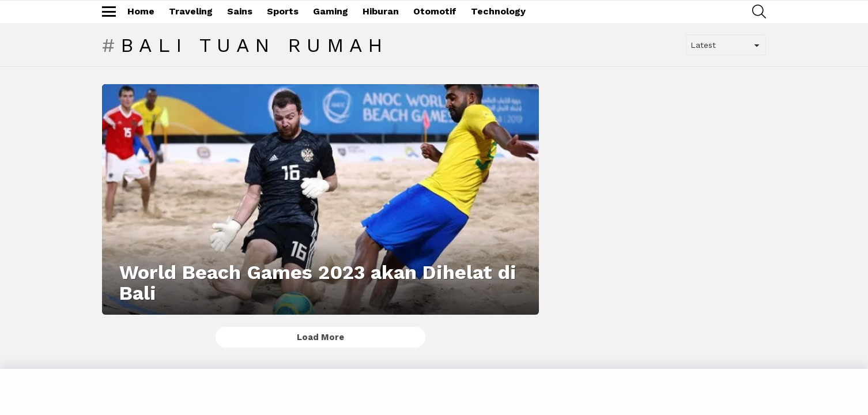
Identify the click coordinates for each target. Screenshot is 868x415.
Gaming (331, 11)
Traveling (191, 11)
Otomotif (435, 11)
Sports (283, 11)
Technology (498, 11)
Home (141, 11)
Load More (320, 337)
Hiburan (381, 11)
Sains (240, 11)
